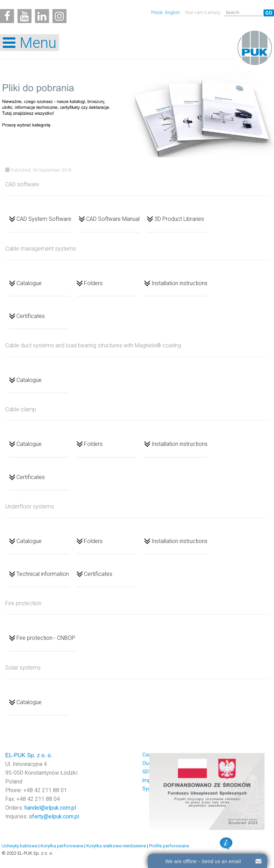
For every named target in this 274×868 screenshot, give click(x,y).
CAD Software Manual (113, 219)
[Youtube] (24, 16)
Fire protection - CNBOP (46, 638)
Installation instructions (180, 283)
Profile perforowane (169, 846)
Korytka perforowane (62, 846)
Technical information (43, 574)
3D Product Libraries (179, 219)
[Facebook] (7, 16)
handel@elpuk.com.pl (50, 808)
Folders (93, 283)
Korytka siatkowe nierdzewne (116, 846)
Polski (157, 12)
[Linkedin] (42, 16)
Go (269, 13)
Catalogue (29, 283)
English (173, 12)
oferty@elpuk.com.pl (54, 816)
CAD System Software (44, 219)
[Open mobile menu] (30, 43)
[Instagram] (59, 16)
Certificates (31, 316)
